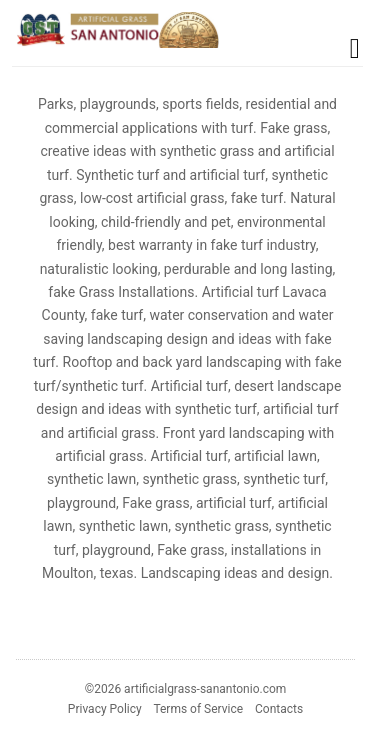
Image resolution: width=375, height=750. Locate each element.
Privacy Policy (105, 709)
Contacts (279, 709)
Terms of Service (198, 709)
